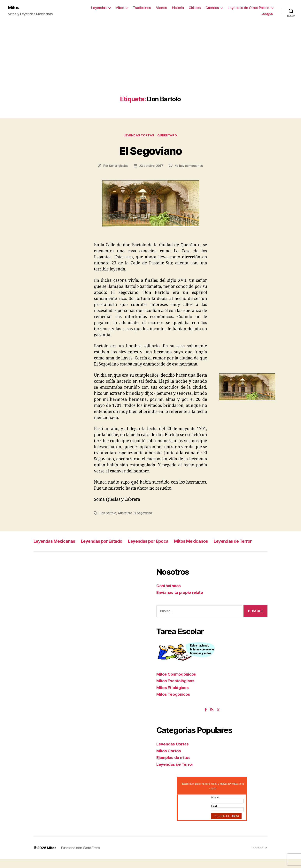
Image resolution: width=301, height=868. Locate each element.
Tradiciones (142, 8)
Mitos (14, 8)
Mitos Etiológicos (173, 697)
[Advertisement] (150, 67)
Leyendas (99, 8)
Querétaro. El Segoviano (136, 513)
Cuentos (212, 8)
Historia (178, 8)
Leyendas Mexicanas (57, 541)
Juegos (267, 14)
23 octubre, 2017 (151, 166)
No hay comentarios (189, 166)
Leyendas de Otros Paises (248, 8)
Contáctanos (169, 595)
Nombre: (215, 807)
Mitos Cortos (169, 760)
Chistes (195, 8)
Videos (162, 8)
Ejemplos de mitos (174, 767)
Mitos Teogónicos (174, 703)
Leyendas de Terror (55, 550)
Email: (214, 815)
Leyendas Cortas (139, 136)
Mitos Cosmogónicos (177, 683)
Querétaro (168, 136)
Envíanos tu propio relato (180, 602)
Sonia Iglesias (118, 166)
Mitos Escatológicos (176, 690)
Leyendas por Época (160, 541)
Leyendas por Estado (109, 541)
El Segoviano (150, 151)
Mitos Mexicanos (207, 541)
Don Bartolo (108, 513)
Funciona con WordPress (81, 857)
